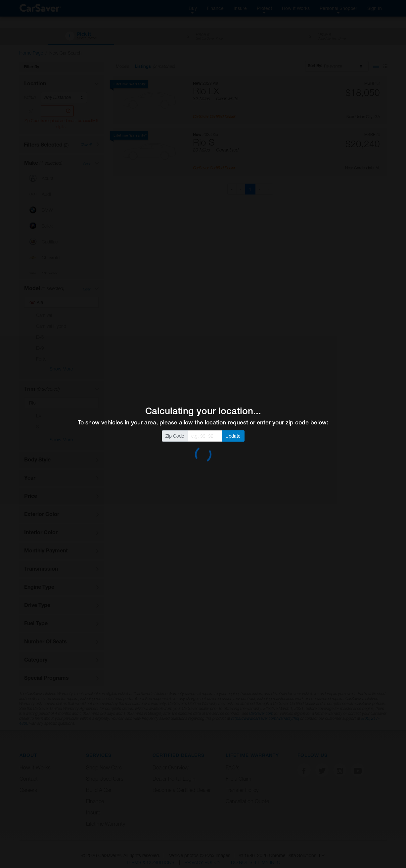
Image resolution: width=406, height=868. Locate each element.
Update (233, 436)
